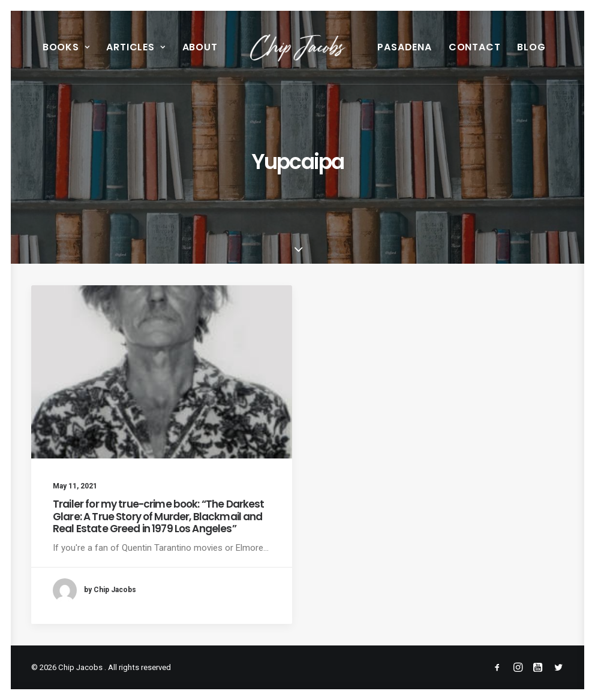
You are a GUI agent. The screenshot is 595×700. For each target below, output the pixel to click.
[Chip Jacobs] (298, 47)
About (200, 47)
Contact (475, 47)
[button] (162, 372)
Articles (136, 47)
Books (66, 47)
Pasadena (404, 47)
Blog (531, 47)
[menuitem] (66, 47)
